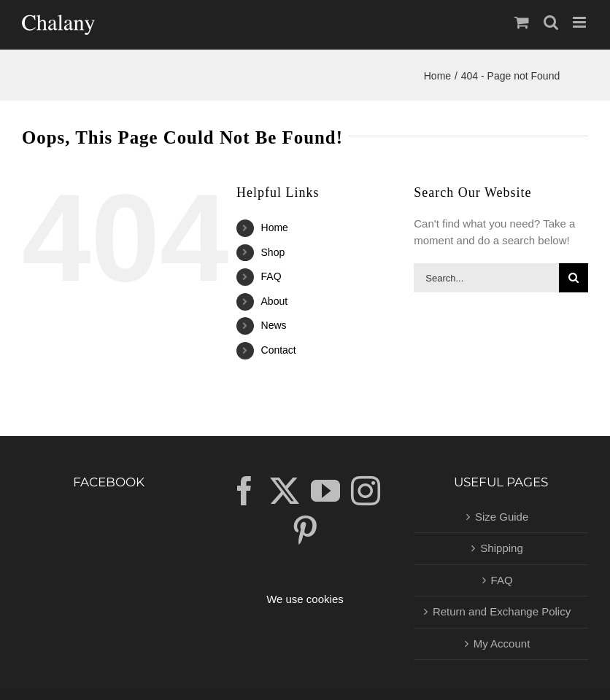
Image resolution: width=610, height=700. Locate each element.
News (274, 325)
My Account (502, 643)
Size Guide (502, 517)
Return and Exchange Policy (502, 611)
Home (275, 227)
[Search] (574, 278)
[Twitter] (285, 491)
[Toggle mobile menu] (580, 22)
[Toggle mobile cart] (522, 22)
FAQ (271, 276)
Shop (273, 252)
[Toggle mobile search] (551, 22)
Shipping (501, 548)
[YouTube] (325, 491)
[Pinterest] (305, 530)
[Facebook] (244, 491)
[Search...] (486, 278)
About (275, 301)
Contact (279, 350)
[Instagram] (366, 491)
